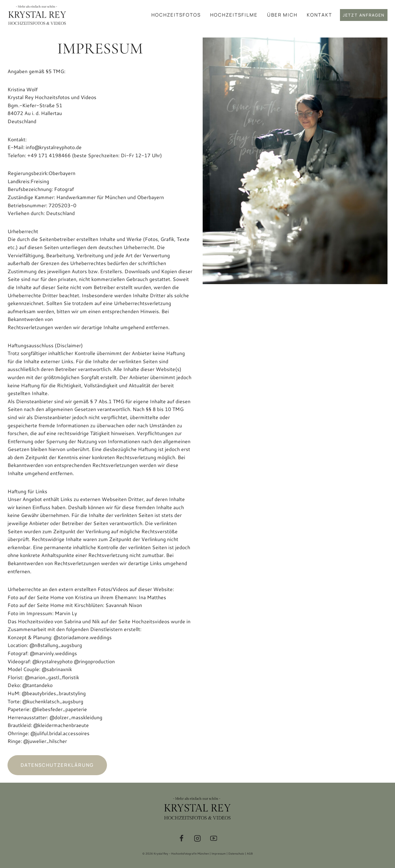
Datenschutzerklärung (57, 765)
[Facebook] (182, 838)
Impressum (219, 853)
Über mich (282, 15)
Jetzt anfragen (364, 15)
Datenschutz (236, 853)
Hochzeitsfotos (176, 15)
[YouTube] (214, 838)
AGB (250, 853)
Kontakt (319, 15)
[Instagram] (197, 838)
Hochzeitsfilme (234, 15)
